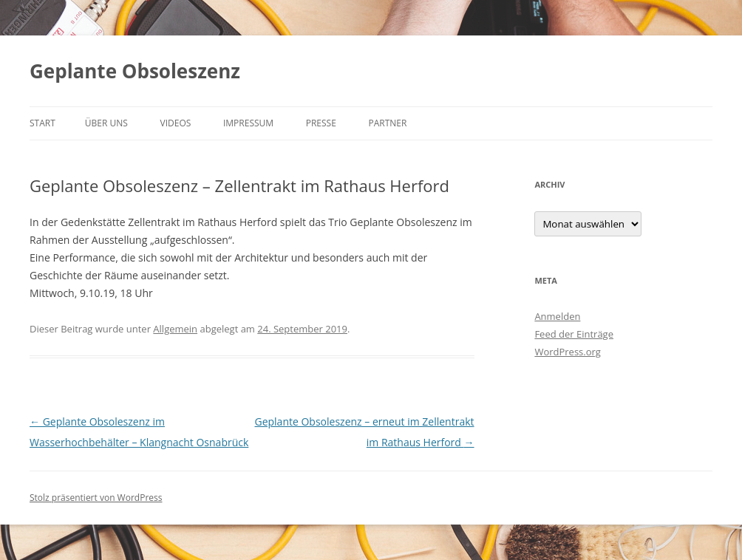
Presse (321, 123)
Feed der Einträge (574, 334)
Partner (387, 123)
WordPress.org (568, 352)
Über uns (106, 123)
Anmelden (557, 316)
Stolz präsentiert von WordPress (96, 498)
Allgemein (175, 329)
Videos (176, 123)
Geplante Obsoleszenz (135, 71)
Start (42, 123)
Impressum (248, 123)
